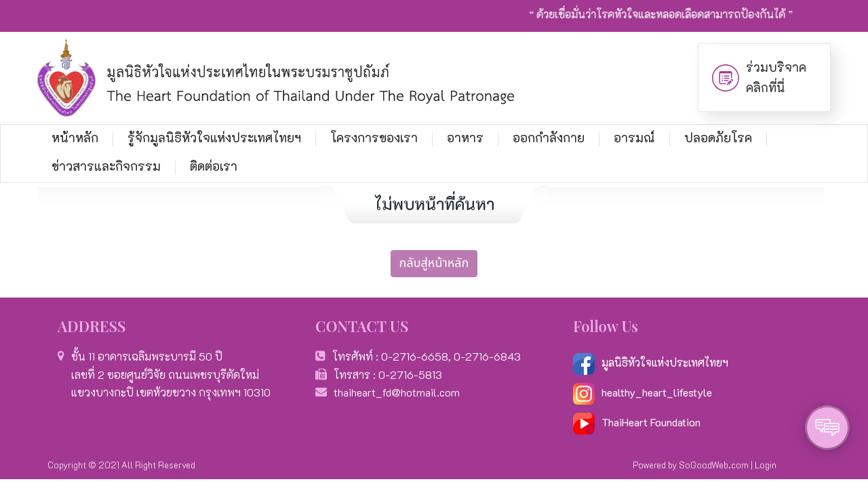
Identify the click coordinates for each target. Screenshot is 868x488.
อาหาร (465, 138)
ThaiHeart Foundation (651, 422)
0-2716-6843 (487, 356)
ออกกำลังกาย (549, 138)
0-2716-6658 (415, 356)
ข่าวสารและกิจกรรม (106, 166)
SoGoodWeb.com (714, 465)
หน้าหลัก (75, 138)
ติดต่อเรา (214, 166)
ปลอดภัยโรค (718, 138)
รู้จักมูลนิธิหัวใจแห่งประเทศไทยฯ (214, 138)
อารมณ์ (634, 138)
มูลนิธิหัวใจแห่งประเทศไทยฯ (651, 362)
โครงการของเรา (374, 138)
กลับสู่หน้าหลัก (434, 263)
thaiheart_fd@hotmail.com (397, 392)
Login (766, 465)
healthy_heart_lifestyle (643, 392)
